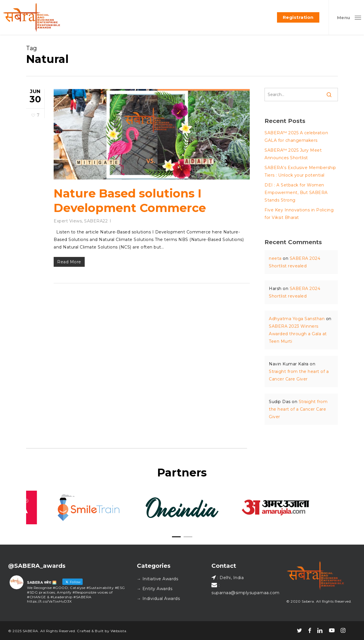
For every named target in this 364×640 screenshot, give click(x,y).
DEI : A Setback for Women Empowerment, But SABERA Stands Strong (296, 193)
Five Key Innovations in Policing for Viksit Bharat (299, 214)
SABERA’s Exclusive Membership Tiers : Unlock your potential (300, 171)
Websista (118, 631)
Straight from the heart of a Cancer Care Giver (298, 409)
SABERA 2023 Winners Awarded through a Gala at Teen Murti (298, 334)
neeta (275, 258)
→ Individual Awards (159, 599)
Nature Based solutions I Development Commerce (130, 201)
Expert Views (68, 221)
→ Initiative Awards (158, 579)
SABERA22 (96, 221)
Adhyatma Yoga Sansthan (297, 319)
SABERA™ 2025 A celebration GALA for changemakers (296, 137)
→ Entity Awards (155, 589)
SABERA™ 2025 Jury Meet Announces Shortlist (293, 154)
